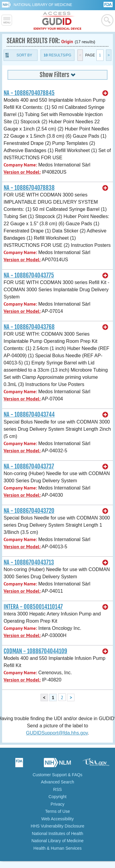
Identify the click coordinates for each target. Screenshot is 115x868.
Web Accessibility (58, 819)
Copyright (58, 797)
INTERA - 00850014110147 (33, 607)
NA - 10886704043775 (29, 275)
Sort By (24, 55)
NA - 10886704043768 (29, 327)
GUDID (57, 21)
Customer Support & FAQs (58, 775)
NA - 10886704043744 (29, 415)
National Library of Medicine (43, 5)
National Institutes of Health (57, 834)
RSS (57, 789)
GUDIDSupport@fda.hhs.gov (57, 733)
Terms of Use (57, 811)
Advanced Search (57, 782)
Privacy (58, 804)
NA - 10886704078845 (29, 93)
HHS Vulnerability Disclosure (57, 826)
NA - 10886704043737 (29, 466)
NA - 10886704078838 (29, 188)
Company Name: (20, 165)
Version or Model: (22, 172)
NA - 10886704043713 (29, 562)
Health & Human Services (57, 848)
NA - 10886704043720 (29, 511)
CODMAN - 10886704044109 (35, 651)
